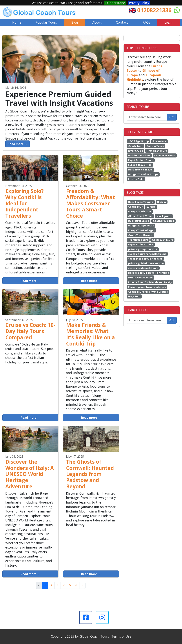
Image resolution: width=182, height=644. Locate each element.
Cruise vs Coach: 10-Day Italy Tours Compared (30, 331)
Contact (122, 22)
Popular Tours (46, 22)
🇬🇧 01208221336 (150, 10)
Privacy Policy (139, 3)
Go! (172, 117)
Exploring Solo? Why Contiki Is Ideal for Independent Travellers (24, 203)
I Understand (115, 3)
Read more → (18, 144)
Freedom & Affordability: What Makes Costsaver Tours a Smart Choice (90, 203)
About (97, 22)
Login (169, 22)
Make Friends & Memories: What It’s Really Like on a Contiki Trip (90, 334)
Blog (75, 22)
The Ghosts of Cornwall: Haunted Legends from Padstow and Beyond (90, 474)
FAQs (146, 22)
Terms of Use (121, 636)
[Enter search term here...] (147, 320)
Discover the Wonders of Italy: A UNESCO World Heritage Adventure (30, 474)
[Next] (82, 585)
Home (17, 22)
